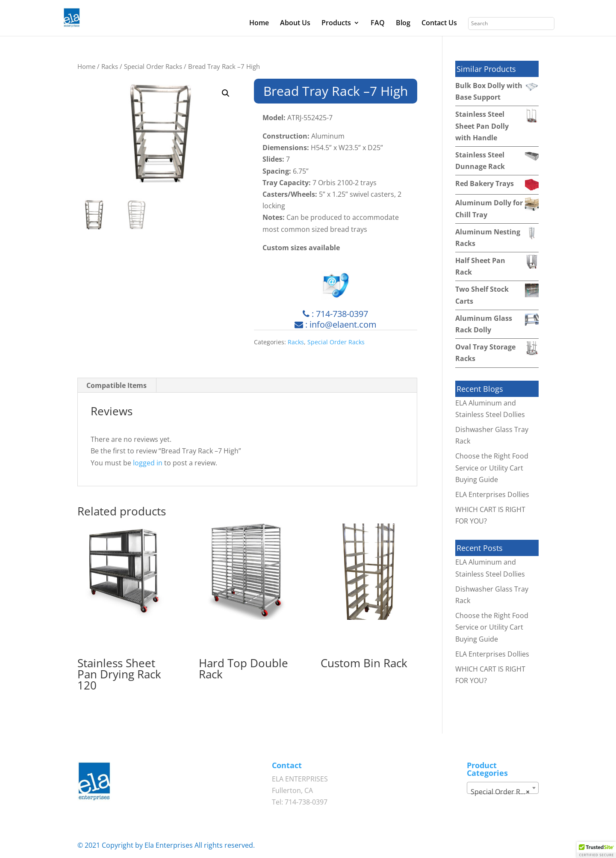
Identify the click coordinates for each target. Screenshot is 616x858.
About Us (295, 24)
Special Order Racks (153, 66)
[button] (226, 93)
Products (336, 24)
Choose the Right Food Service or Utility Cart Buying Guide (492, 467)
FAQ (378, 24)
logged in (148, 463)
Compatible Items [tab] (116, 385)
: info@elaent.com (336, 324)
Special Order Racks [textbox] (503, 792)
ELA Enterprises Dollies (492, 494)
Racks (110, 66)
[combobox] (503, 788)
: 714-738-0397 (335, 314)
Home (259, 24)
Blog (403, 24)
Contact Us (439, 24)
